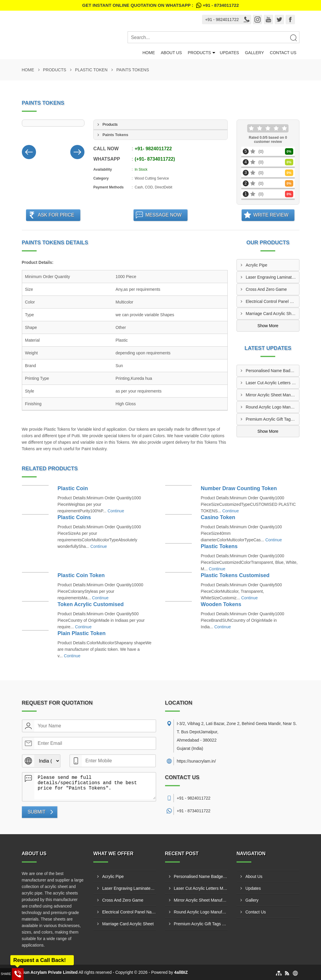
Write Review (271, 215)
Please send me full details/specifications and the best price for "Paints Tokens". (95, 786)
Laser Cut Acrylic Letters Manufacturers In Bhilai (272, 383)
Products (199, 53)
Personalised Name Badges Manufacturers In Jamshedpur (272, 371)
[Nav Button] (29, 151)
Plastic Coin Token (81, 575)
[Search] (293, 38)
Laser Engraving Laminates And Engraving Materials (272, 277)
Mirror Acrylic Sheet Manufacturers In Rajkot (272, 395)
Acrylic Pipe (256, 265)
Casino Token (218, 517)
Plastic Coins (74, 517)
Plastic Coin (73, 488)
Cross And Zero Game (266, 289)
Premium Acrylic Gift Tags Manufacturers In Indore (272, 419)
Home (149, 53)
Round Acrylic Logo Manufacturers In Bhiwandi (272, 407)
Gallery (254, 53)
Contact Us (283, 53)
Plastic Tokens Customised (235, 575)
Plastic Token (91, 70)
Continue (116, 511)
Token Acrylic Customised (91, 604)
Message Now (163, 215)
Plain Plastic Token (82, 633)
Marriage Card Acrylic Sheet (271, 314)
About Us (171, 53)
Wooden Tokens (221, 604)
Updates (229, 53)
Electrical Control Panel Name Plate (272, 301)
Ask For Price (56, 215)
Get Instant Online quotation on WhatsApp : (160, 5)
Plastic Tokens (219, 546)
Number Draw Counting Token (239, 488)
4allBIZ (181, 972)
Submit (37, 812)
